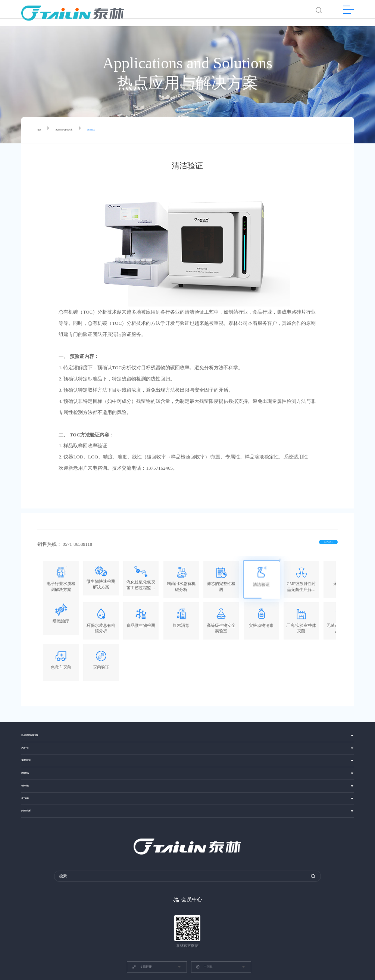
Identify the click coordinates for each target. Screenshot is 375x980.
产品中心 (29, 707)
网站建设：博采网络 (199, 953)
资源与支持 (32, 722)
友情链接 (142, 935)
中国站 (204, 935)
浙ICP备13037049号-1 (237, 953)
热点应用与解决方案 (79, 130)
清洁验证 (120, 130)
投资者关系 (32, 782)
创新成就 (29, 752)
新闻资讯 (29, 737)
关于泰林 (29, 767)
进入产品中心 (316, 545)
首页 (41, 130)
